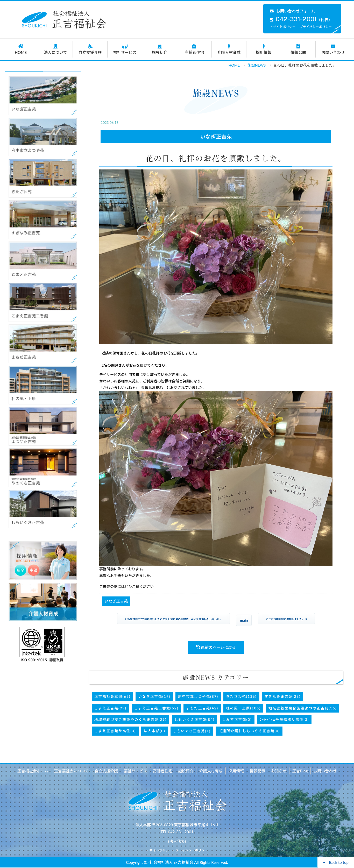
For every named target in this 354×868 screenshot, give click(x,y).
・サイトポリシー (283, 27)
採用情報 (264, 49)
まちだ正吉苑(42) (202, 708)
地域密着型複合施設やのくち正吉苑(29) (130, 720)
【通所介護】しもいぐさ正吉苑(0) (249, 731)
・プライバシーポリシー (314, 27)
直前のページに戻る (216, 647)
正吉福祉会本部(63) (112, 696)
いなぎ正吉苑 (216, 137)
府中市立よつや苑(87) (198, 696)
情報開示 (257, 771)
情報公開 (298, 49)
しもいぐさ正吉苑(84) (194, 720)
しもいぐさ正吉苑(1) (192, 731)
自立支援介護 (90, 49)
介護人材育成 (229, 49)
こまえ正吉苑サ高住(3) (115, 731)
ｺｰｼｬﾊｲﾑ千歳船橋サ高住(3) (284, 720)
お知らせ (278, 771)
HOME (21, 49)
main (244, 620)
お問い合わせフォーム (292, 11)
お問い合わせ (333, 49)
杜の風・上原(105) (243, 708)
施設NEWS (257, 65)
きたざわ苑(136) (241, 696)
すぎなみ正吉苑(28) (283, 696)
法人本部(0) (155, 731)
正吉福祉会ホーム (34, 771)
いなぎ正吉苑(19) (154, 696)
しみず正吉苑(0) (237, 720)
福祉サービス (125, 49)
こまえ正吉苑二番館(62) (156, 708)
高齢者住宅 (194, 49)
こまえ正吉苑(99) (110, 708)
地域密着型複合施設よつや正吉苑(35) (303, 708)
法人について (56, 49)
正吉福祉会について (73, 771)
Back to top (336, 862)
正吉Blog (299, 771)
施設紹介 (160, 49)
